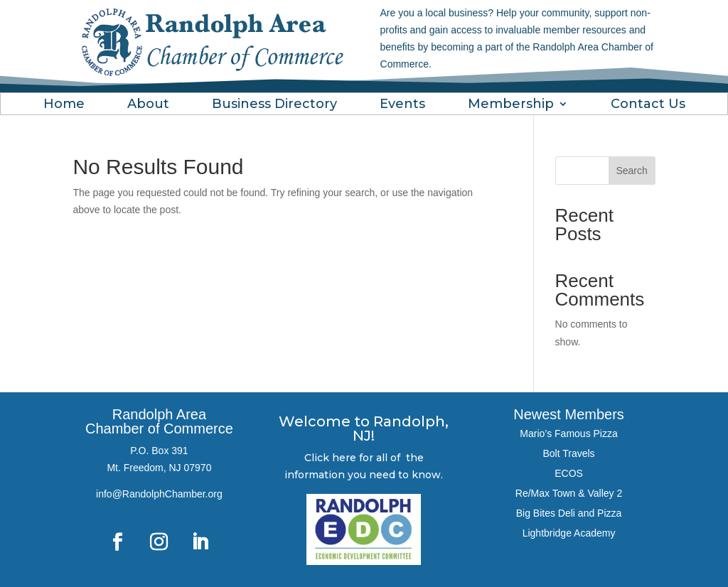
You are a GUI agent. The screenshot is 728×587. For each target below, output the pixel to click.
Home (64, 105)
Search (631, 171)
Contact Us (648, 105)
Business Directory (274, 105)
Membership (511, 105)
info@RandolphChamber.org (159, 494)
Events (402, 105)
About (148, 105)
